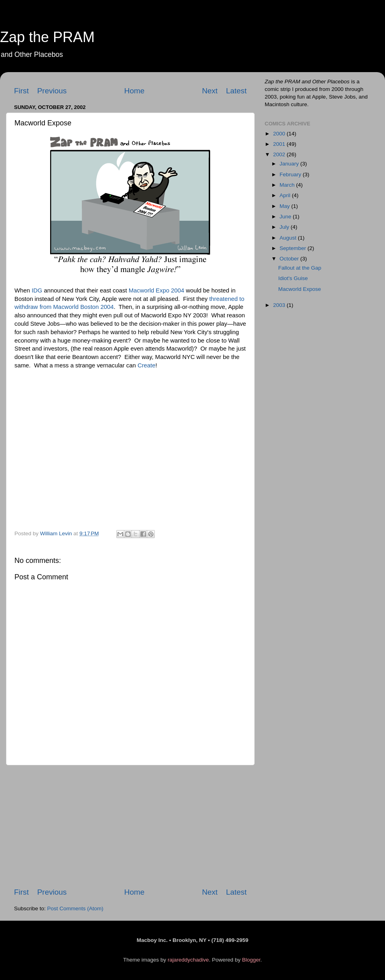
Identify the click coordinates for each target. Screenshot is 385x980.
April (286, 195)
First (21, 91)
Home (134, 91)
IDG (37, 290)
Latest (236, 91)
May (285, 206)
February (291, 174)
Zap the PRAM (47, 37)
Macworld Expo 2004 (157, 290)
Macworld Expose (300, 289)
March (288, 185)
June (286, 217)
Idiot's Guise (293, 278)
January (290, 164)
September (294, 248)
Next (210, 91)
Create (147, 365)
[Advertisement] (130, 826)
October (290, 259)
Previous (52, 91)
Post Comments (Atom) (75, 908)
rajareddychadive (188, 960)
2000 (280, 134)
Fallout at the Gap (300, 268)
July (285, 227)
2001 (280, 144)
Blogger (251, 960)
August (289, 238)
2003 (280, 305)
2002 (280, 154)
